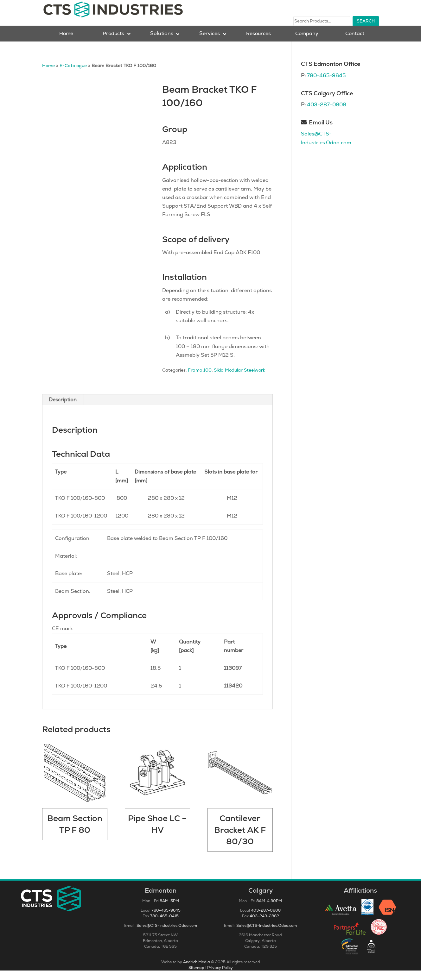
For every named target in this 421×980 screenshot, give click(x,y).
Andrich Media (197, 971)
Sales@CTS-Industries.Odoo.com (167, 935)
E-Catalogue (73, 75)
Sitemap (196, 977)
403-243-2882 (264, 926)
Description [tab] (63, 409)
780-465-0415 (164, 926)
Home (48, 75)
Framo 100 (200, 379)
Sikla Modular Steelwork (239, 379)
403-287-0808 (327, 114)
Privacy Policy (220, 977)
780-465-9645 (326, 85)
